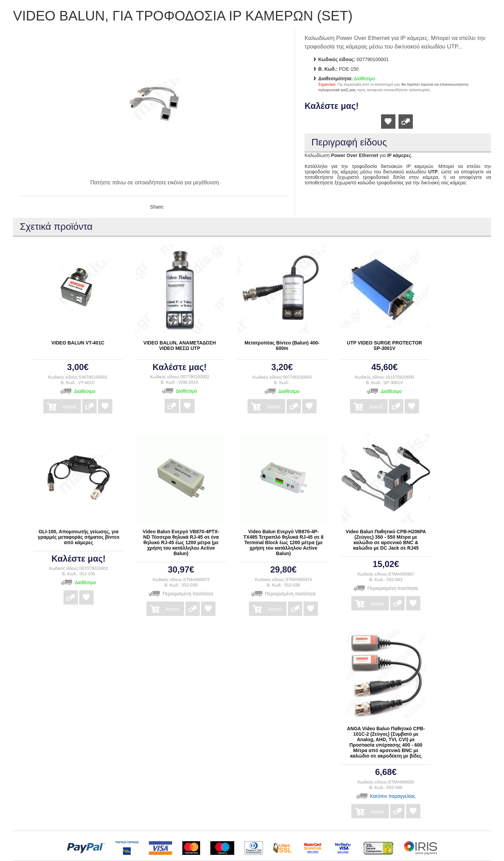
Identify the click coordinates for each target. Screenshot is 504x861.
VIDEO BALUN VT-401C (78, 343)
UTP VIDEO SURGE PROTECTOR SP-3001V (384, 345)
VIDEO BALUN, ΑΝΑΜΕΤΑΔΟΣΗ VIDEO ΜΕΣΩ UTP (180, 345)
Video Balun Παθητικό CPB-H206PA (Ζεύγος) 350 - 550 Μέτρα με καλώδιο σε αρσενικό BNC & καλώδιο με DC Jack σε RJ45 (386, 540)
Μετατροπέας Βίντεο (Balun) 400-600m (282, 345)
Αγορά (69, 404)
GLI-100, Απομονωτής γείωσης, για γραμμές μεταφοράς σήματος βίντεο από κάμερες (79, 537)
